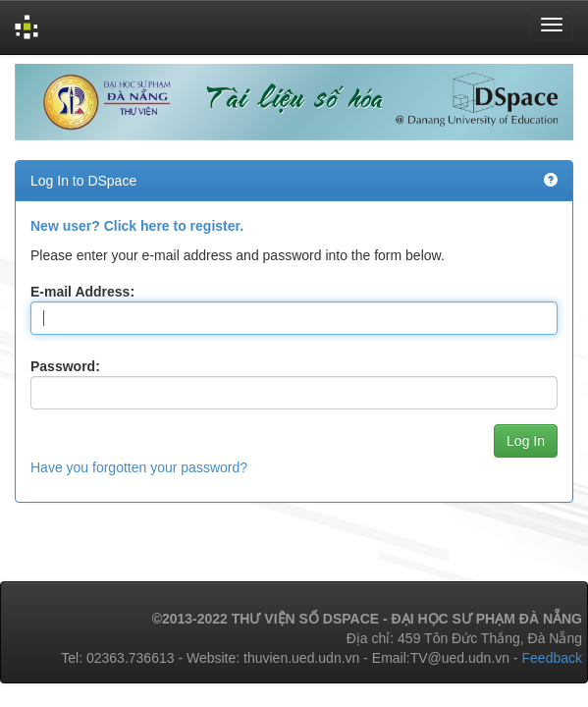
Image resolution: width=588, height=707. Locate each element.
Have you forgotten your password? (139, 467)
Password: (65, 366)
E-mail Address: (82, 292)
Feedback (552, 658)
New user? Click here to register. (137, 226)
